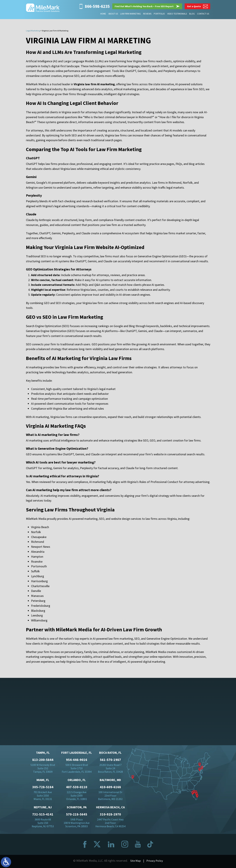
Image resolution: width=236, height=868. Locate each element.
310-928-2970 (110, 815)
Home (104, 14)
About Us (114, 14)
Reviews (148, 14)
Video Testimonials (177, 14)
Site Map (135, 862)
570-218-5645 (77, 815)
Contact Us (203, 14)
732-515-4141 (43, 815)
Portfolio (160, 14)
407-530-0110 (77, 788)
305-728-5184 (43, 788)
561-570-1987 (110, 761)
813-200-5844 (43, 761)
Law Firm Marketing (131, 14)
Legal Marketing (33, 31)
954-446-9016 (77, 761)
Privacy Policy (155, 862)
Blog (192, 14)
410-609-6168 (110, 788)
